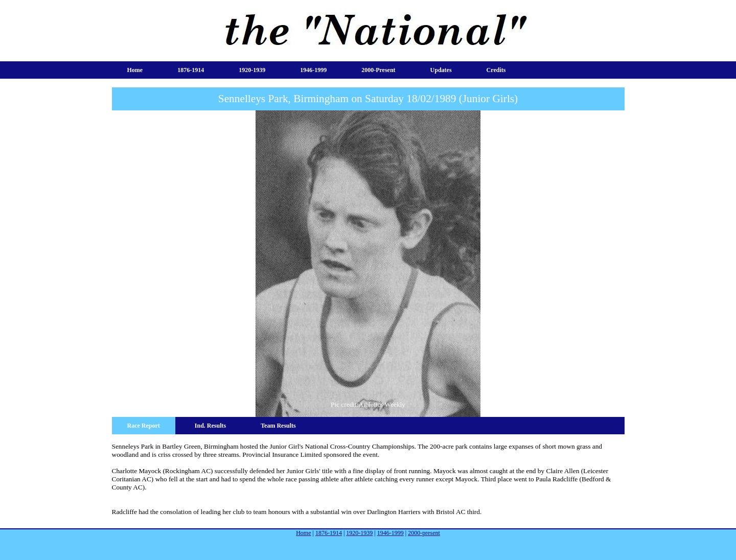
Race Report (144, 426)
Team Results (278, 426)
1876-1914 (191, 70)
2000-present (378, 70)
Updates (441, 70)
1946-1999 (313, 70)
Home (135, 70)
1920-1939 (252, 70)
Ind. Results (210, 426)
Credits (496, 70)
